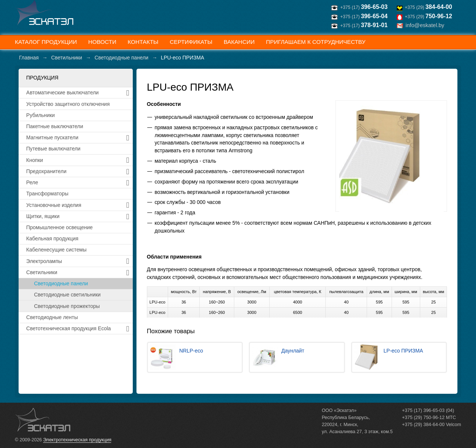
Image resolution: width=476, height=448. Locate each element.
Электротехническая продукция (77, 440)
